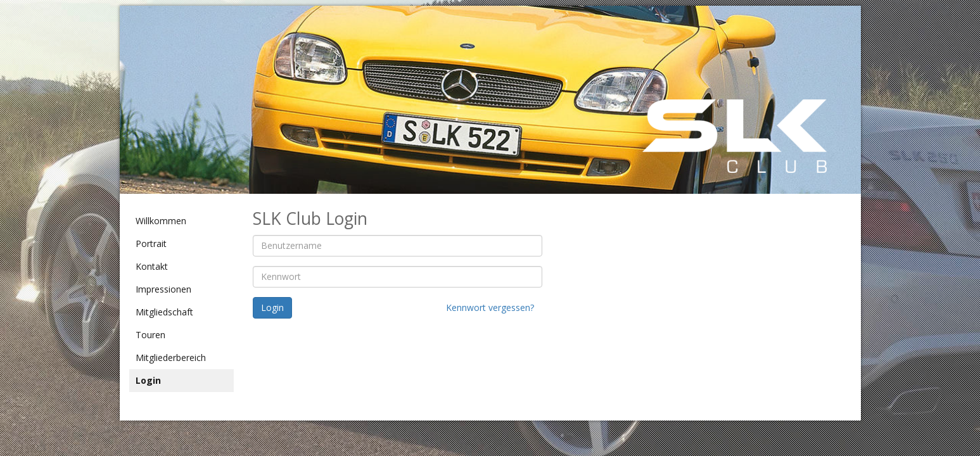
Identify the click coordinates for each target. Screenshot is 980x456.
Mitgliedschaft (164, 312)
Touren (150, 335)
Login (148, 380)
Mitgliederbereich (171, 358)
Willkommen (161, 221)
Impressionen (163, 289)
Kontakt (152, 266)
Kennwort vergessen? (490, 307)
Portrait (151, 244)
